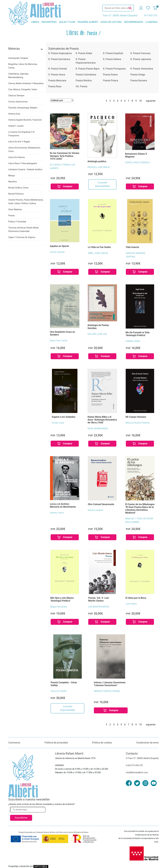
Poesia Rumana (139, 81)
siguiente (151, 101)
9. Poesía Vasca (57, 75)
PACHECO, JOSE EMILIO (99, 167)
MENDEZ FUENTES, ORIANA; (107, 691)
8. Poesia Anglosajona (60, 53)
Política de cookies (102, 743)
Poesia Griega (138, 75)
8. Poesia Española (113, 53)
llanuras (152, 22)
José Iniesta (131, 604)
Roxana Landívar (95, 510)
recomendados (134, 22)
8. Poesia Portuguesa (114, 69)
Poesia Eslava (110, 75)
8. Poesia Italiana (112, 59)
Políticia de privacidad (56, 743)
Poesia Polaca (111, 81)
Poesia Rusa (55, 86)
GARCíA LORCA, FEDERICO (137, 162)
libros (35, 22)
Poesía (92, 33)
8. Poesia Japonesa (141, 59)
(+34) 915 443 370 (134, 765)
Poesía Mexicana (57, 81)
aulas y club (67, 22)
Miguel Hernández (59, 607)
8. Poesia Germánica (59, 59)
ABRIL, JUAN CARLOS (98, 253)
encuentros (49, 22)
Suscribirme (21, 818)
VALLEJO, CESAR (59, 691)
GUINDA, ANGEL (133, 341)
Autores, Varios (57, 513)
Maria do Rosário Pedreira (137, 423)
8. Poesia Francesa (140, 53)
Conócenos (14, 743)
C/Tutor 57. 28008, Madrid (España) (142, 758)
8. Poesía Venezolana (142, 69)
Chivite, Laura (58, 423)
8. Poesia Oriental (58, 69)
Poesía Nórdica (84, 81)
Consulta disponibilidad (102, 184)
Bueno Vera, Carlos (59, 341)
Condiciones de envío (147, 743)
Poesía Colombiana (86, 75)
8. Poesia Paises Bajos (88, 69)
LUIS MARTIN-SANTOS (99, 607)
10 (140, 101)
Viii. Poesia (82, 86)
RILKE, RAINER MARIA (98, 429)
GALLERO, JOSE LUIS (97, 334)
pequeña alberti (88, 22)
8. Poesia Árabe (84, 53)
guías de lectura (111, 22)
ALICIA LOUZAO (57, 252)
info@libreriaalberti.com (137, 772)
